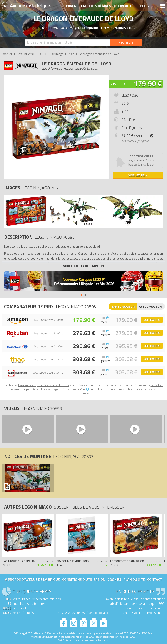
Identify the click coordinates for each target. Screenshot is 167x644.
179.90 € (148, 83)
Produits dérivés (96, 6)
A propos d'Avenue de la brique (32, 579)
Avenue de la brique (26, 5)
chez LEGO (138, 136)
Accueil (8, 54)
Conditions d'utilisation (84, 579)
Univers (71, 6)
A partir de (119, 84)
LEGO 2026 (147, 6)
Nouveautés (125, 6)
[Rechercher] (126, 42)
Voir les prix (138, 175)
